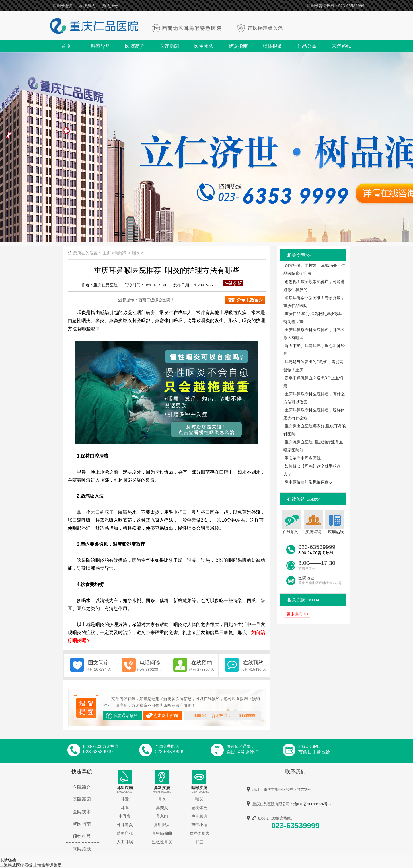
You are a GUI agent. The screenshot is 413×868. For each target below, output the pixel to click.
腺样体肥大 (199, 833)
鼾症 (199, 842)
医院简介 (135, 46)
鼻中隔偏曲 (162, 833)
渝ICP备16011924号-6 (312, 804)
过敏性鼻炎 (162, 842)
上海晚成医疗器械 (16, 865)
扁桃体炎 (199, 808)
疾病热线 (335, 522)
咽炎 (136, 253)
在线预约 (87, 6)
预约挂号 (110, 6)
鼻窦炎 (162, 808)
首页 (66, 46)
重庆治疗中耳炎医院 (303, 458)
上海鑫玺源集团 (47, 865)
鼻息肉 (162, 816)
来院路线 (341, 46)
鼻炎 (162, 799)
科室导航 (100, 46)
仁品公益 (307, 46)
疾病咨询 (313, 522)
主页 (107, 253)
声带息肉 (199, 816)
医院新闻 (169, 46)
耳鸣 (125, 808)
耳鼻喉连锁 (62, 6)
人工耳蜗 (125, 842)
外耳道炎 (125, 825)
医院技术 (82, 812)
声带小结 (199, 825)
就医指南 (82, 824)
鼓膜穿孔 (125, 833)
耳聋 (125, 799)
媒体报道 (272, 46)
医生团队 (204, 46)
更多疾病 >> (297, 614)
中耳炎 (125, 816)
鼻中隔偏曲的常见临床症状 (309, 482)
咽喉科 (121, 253)
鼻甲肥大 (162, 825)
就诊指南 (238, 46)
